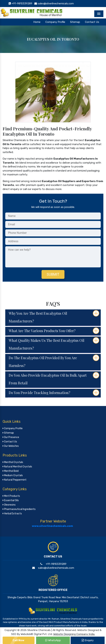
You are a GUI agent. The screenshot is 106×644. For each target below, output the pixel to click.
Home (37, 22)
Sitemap (75, 22)
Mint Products (11, 496)
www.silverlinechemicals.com (52, 526)
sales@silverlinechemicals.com (53, 568)
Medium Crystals (13, 475)
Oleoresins (9, 505)
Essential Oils (11, 500)
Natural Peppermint (15, 480)
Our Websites (11, 446)
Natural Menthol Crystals (17, 467)
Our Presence (11, 437)
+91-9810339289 (53, 564)
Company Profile (55, 22)
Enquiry (88, 640)
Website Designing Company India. (74, 634)
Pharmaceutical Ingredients (19, 509)
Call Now (18, 640)
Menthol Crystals (13, 462)
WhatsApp (53, 640)
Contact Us (92, 22)
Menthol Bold (11, 471)
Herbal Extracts (12, 514)
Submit (53, 274)
